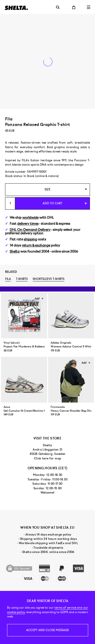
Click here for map (48, 458)
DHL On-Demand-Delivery (30, 230)
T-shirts (22, 279)
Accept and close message (48, 630)
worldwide (30, 218)
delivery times (28, 224)
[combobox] (48, 190)
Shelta (15, 251)
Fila (8, 279)
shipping (30, 239)
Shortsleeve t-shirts (49, 279)
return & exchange (36, 245)
